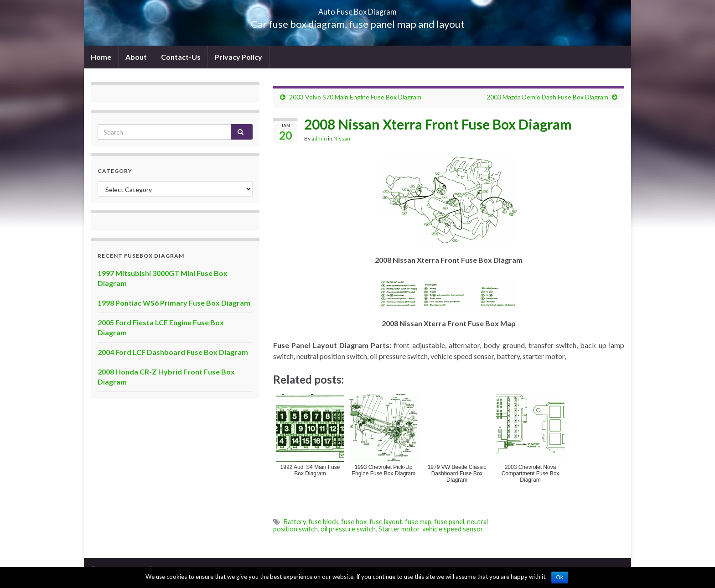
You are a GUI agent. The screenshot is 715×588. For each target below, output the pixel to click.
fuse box (354, 522)
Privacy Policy (238, 57)
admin (319, 138)
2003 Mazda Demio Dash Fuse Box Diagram (547, 97)
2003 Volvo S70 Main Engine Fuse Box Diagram (355, 97)
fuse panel (449, 522)
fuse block (323, 522)
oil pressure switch (348, 529)
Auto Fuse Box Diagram (358, 9)
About (136, 57)
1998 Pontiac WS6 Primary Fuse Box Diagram (174, 303)
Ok (560, 578)
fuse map (418, 522)
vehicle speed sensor (453, 529)
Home (101, 57)
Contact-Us (181, 57)
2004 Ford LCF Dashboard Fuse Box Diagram (173, 352)
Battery (295, 522)
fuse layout (386, 522)
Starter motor (399, 529)
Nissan (342, 138)
